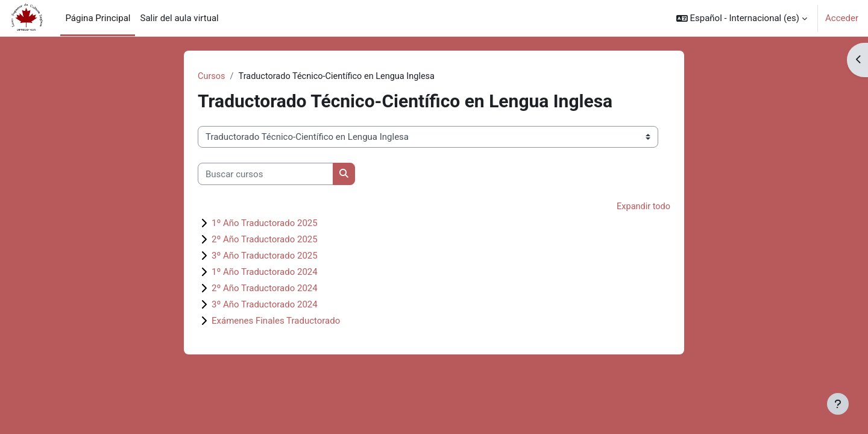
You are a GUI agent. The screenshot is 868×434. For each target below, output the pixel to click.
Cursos (212, 77)
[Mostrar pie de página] (838, 404)
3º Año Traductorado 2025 (265, 256)
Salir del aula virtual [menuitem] (179, 18)
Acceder (842, 18)
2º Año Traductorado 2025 (265, 240)
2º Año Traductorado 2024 (265, 289)
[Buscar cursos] (266, 175)
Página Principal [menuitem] (98, 18)
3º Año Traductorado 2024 (265, 305)
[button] (742, 18)
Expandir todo (643, 207)
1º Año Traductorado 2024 (265, 272)
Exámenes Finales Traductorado (276, 321)
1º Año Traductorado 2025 (265, 224)
